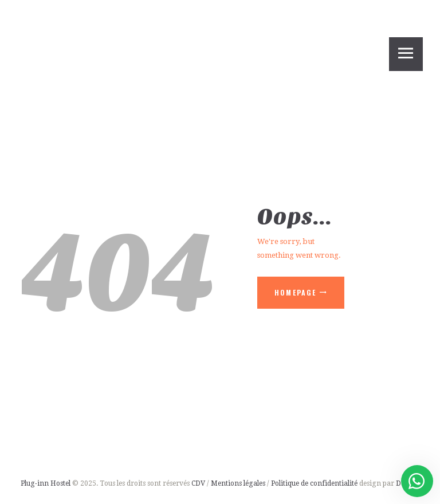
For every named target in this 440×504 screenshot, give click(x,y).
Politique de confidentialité (315, 483)
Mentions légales (238, 483)
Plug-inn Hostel (46, 483)
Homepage (296, 292)
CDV (198, 483)
